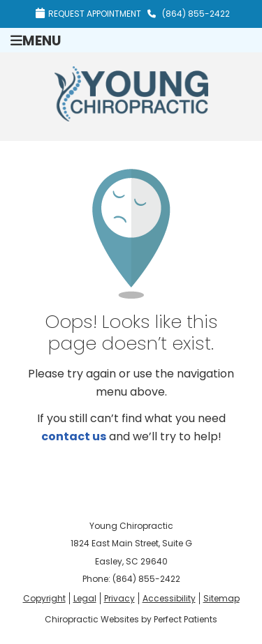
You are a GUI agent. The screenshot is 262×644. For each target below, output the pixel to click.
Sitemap (221, 598)
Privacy (119, 598)
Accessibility (169, 598)
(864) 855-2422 (196, 14)
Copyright (44, 598)
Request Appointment (88, 14)
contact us (74, 436)
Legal (85, 598)
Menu (36, 40)
